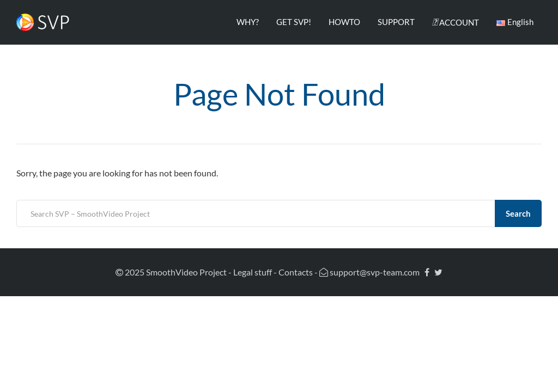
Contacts (296, 272)
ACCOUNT (456, 22)
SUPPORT (396, 22)
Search (518, 213)
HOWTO (344, 22)
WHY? (248, 22)
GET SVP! (294, 22)
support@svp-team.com (369, 272)
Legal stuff (253, 272)
